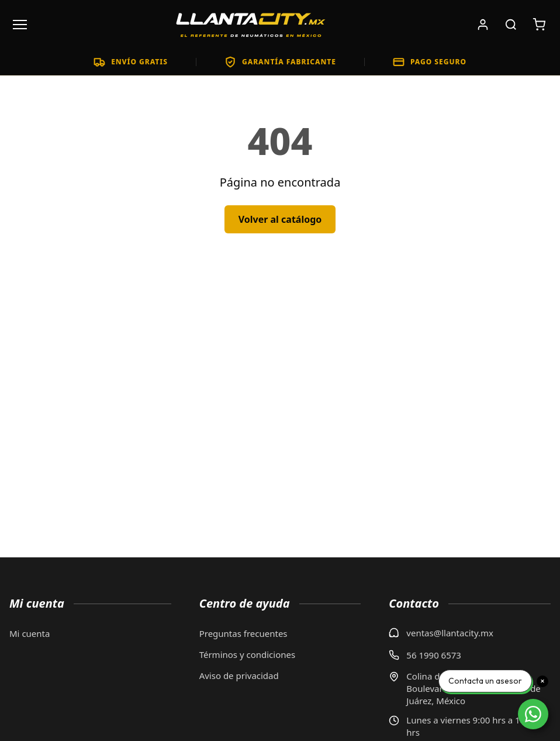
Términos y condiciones (248, 654)
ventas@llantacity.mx (450, 633)
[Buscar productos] (511, 25)
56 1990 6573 (434, 655)
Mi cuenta (30, 633)
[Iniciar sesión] (483, 25)
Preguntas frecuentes (243, 633)
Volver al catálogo (280, 219)
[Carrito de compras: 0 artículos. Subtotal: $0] (539, 25)
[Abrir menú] (20, 25)
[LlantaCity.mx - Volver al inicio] (251, 25)
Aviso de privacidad (239, 675)
